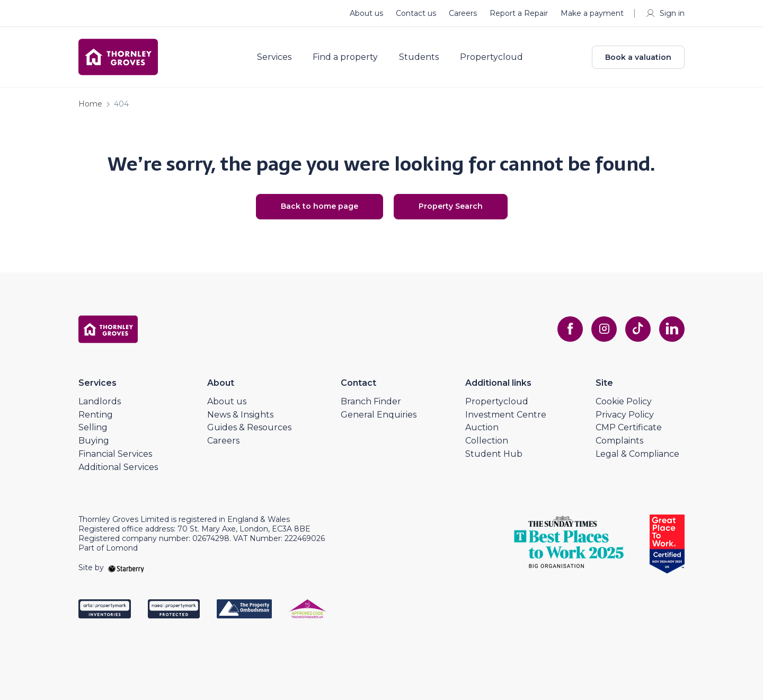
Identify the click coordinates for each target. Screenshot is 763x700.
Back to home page (320, 206)
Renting (96, 415)
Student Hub (494, 454)
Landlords (100, 401)
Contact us (416, 13)
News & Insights (240, 415)
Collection (487, 441)
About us (366, 13)
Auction (482, 427)
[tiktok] (638, 329)
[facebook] (570, 329)
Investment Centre (506, 415)
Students (419, 57)
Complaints (619, 441)
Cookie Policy (624, 401)
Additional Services (118, 467)
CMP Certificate (629, 427)
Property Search (451, 206)
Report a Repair (519, 13)
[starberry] (126, 568)
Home (90, 104)
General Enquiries (379, 415)
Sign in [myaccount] (665, 13)
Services (274, 57)
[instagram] (604, 329)
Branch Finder (371, 401)
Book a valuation (638, 57)
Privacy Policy (625, 415)
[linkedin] (672, 329)
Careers (463, 13)
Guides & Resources (249, 427)
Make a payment (592, 13)
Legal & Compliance (637, 454)
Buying (94, 441)
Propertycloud (491, 57)
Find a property (345, 57)
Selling (93, 427)
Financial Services (115, 454)
